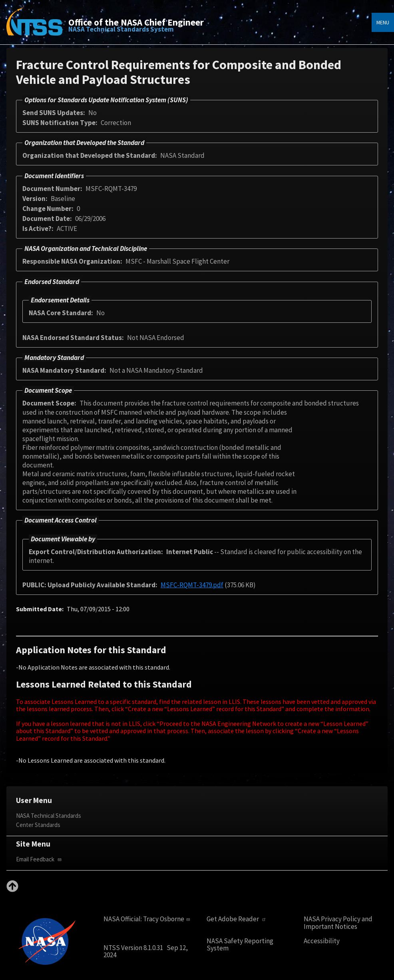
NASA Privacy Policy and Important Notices (338, 923)
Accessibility (322, 941)
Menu (383, 22)
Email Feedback (40, 859)
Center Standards (38, 825)
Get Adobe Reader (237, 919)
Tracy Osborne (167, 919)
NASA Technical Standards (49, 816)
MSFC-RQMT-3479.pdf (192, 585)
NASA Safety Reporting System (240, 945)
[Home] (34, 27)
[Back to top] (12, 890)
